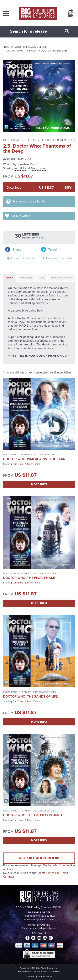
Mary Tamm (38, 168)
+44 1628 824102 (45, 916)
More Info (39, 484)
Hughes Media (45, 976)
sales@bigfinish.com (42, 919)
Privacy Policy (24, 972)
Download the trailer (59, 258)
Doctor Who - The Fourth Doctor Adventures (37, 51)
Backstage (26, 278)
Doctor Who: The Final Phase (29, 578)
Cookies (37, 972)
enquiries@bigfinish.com (42, 928)
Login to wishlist (21, 216)
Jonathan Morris (27, 164)
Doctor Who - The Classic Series (25, 47)
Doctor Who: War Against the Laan (34, 459)
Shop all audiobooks (39, 858)
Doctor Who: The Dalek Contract (33, 815)
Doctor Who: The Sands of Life (30, 696)
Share (17, 249)
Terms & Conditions (52, 972)
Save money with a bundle (29, 202)
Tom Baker (21, 168)
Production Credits (61, 278)
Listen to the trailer (23, 258)
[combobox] (34, 31)
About (10, 278)
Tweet (53, 249)
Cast (41, 278)
